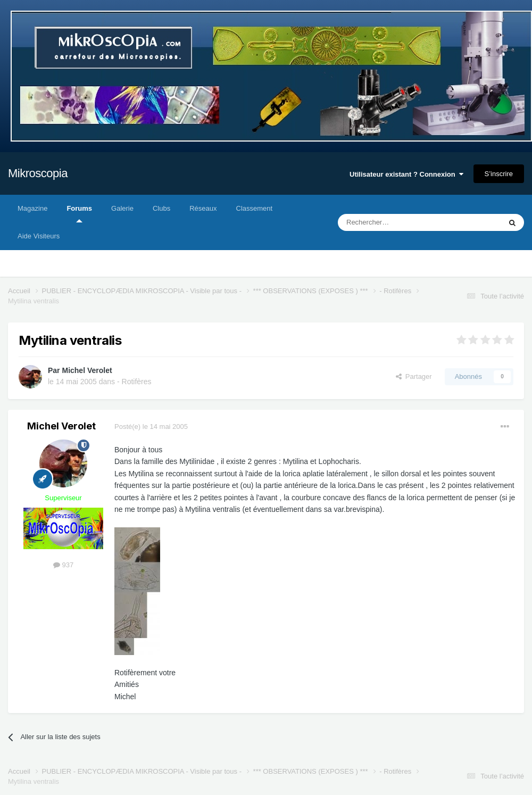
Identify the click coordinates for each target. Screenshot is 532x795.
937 (63, 565)
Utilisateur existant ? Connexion (406, 174)
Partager (414, 376)
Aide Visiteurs (39, 236)
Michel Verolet (87, 370)
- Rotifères (134, 382)
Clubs (161, 208)
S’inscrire (499, 174)
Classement (255, 208)
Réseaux (203, 208)
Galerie (122, 208)
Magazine (32, 208)
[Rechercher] (397, 222)
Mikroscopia (38, 173)
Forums (79, 213)
